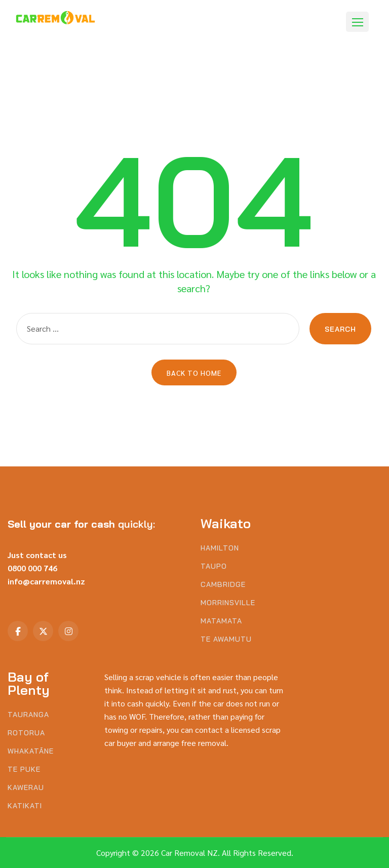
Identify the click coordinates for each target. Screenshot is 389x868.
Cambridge (223, 585)
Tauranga (28, 715)
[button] (357, 22)
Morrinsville (228, 603)
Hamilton (220, 548)
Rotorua (26, 733)
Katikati (25, 806)
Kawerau (26, 788)
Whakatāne (31, 751)
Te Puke (24, 770)
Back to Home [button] (194, 373)
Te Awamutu (226, 639)
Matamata (221, 621)
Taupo (214, 566)
